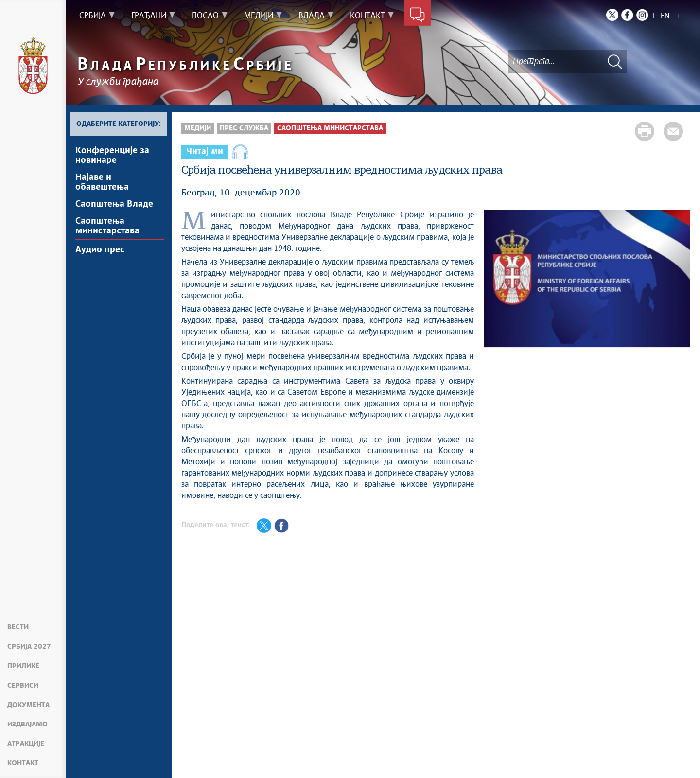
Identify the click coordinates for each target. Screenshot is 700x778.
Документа (28, 705)
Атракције (26, 744)
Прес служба (244, 128)
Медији (198, 128)
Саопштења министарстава (107, 226)
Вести (18, 627)
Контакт (23, 763)
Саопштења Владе (114, 204)
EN (665, 16)
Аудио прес (100, 250)
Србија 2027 (29, 647)
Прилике (23, 666)
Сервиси (23, 686)
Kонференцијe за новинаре (112, 156)
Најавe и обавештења (102, 182)
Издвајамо (27, 725)
